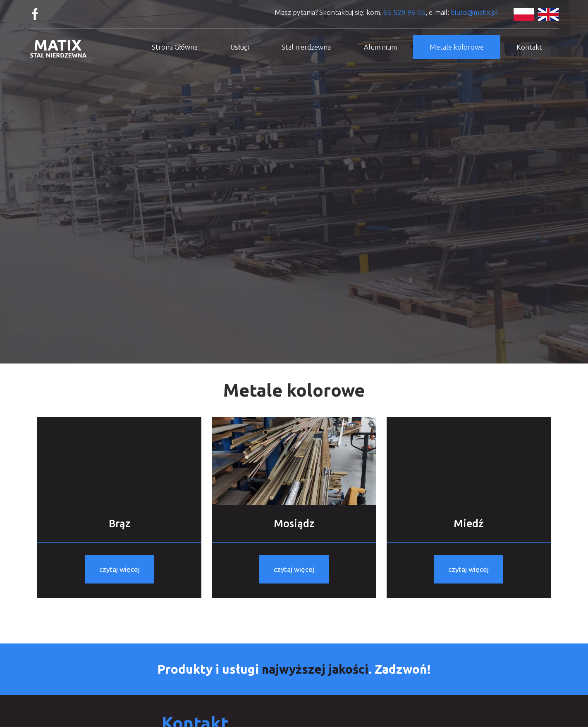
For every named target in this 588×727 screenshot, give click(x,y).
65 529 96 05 (404, 12)
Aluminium (380, 47)
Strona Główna (175, 47)
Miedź (468, 523)
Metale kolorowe (457, 47)
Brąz (120, 523)
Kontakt (529, 47)
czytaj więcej (120, 569)
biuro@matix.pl (474, 12)
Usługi (240, 47)
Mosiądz (294, 523)
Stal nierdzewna (306, 47)
